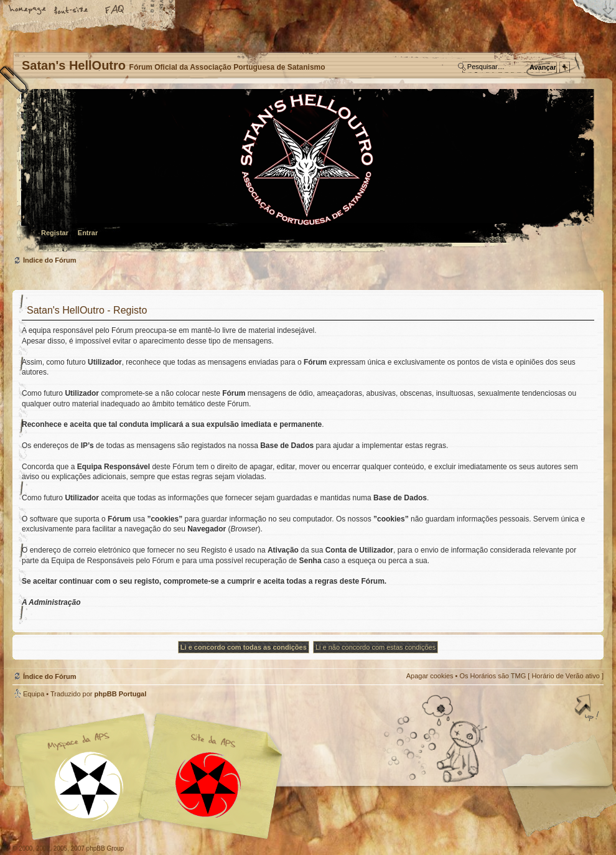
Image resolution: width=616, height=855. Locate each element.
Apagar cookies (430, 676)
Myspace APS (152, 777)
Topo (588, 709)
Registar (55, 233)
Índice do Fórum (306, 171)
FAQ (115, 11)
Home (28, 11)
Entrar (88, 233)
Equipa (34, 694)
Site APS (208, 785)
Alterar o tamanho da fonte (72, 11)
